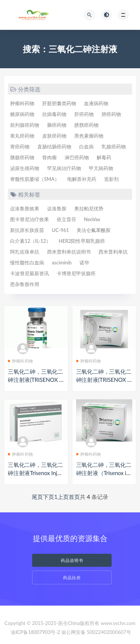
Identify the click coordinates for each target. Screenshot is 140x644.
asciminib (62, 263)
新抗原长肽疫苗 (27, 230)
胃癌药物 (20, 147)
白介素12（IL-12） (30, 241)
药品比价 (72, 577)
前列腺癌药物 (25, 125)
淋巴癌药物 (77, 157)
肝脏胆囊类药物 (59, 103)
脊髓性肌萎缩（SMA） (35, 179)
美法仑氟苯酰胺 (94, 230)
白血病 (86, 147)
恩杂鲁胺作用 (25, 284)
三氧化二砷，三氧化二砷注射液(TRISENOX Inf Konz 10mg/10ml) (104, 380)
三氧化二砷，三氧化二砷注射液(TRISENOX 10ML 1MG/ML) (35, 380)
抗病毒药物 (54, 114)
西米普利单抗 (113, 252)
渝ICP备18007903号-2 (35, 632)
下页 (49, 497)
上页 (63, 497)
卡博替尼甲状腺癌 (76, 273)
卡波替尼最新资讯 (29, 273)
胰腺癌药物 (22, 157)
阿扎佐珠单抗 (25, 252)
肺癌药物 (111, 114)
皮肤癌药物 (54, 136)
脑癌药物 (57, 125)
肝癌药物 (84, 114)
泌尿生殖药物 (25, 168)
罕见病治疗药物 (64, 168)
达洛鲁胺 (57, 208)
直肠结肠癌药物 (54, 147)
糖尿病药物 (22, 114)
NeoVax (92, 219)
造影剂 (111, 179)
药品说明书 (72, 560)
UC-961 (60, 230)
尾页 (37, 497)
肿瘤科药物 (22, 103)
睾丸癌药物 (22, 136)
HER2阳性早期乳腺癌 (82, 241)
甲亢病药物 (101, 168)
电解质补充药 (82, 179)
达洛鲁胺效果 (25, 208)
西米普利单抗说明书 (69, 252)
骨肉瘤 (49, 157)
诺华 (84, 263)
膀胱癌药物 (86, 125)
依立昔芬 (66, 219)
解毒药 (104, 157)
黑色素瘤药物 (89, 136)
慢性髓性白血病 (27, 263)
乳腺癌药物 (114, 147)
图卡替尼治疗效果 (29, 219)
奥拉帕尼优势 (89, 208)
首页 (74, 497)
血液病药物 (96, 103)
